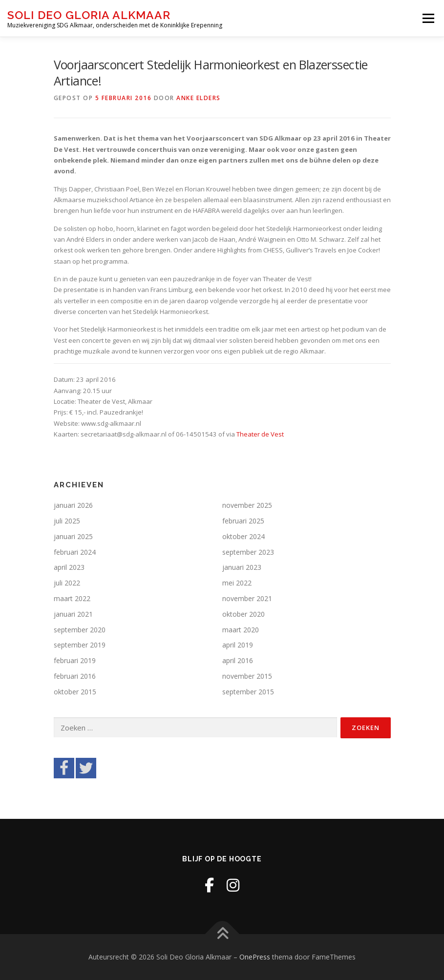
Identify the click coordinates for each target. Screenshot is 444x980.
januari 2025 (73, 536)
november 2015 (247, 676)
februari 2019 (75, 660)
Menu (428, 18)
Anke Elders (199, 98)
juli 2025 (67, 521)
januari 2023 (242, 567)
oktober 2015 (75, 692)
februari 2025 (243, 521)
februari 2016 (75, 676)
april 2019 (238, 645)
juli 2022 (67, 583)
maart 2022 (72, 598)
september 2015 (248, 692)
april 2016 (238, 660)
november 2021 (247, 598)
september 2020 (80, 630)
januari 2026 (73, 505)
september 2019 (80, 645)
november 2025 (247, 505)
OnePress (255, 957)
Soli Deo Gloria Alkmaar (89, 15)
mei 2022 (237, 583)
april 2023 (69, 567)
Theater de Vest (260, 434)
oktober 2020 (243, 614)
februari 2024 (75, 552)
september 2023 (248, 552)
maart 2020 (241, 630)
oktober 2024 (243, 536)
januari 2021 (73, 614)
